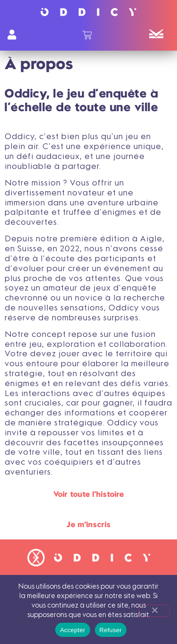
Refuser (111, 630)
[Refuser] (154, 611)
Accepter (72, 630)
